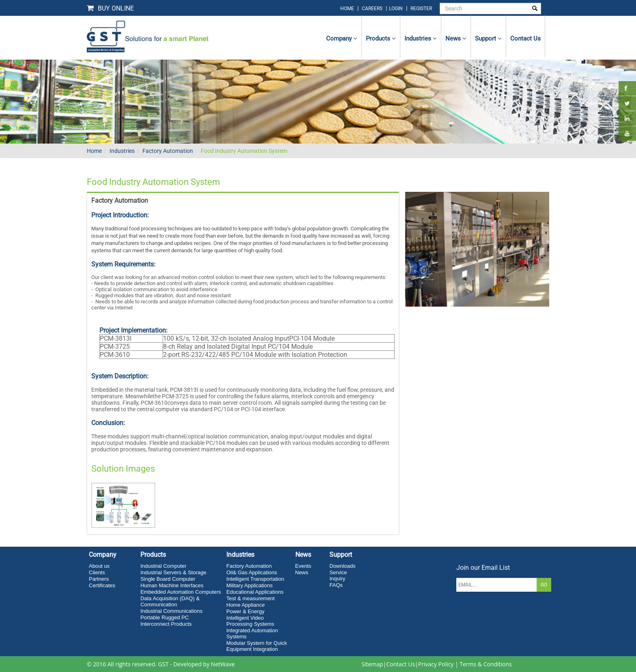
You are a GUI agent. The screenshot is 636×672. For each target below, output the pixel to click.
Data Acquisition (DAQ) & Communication (170, 601)
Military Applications (249, 585)
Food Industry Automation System (244, 151)
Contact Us (401, 664)
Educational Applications (255, 592)
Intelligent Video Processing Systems (250, 621)
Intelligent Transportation (255, 579)
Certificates (102, 585)
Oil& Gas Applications (252, 572)
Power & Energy (245, 611)
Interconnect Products (166, 624)
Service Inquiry (338, 575)
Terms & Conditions (486, 664)
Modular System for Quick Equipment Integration (257, 646)
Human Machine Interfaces (172, 585)
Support (488, 39)
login (396, 9)
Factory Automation (168, 151)
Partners (99, 579)
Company (342, 39)
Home (94, 151)
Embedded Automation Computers (181, 592)
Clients (97, 572)
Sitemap (372, 664)
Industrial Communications (171, 611)
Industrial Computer (163, 566)
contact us (525, 39)
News (456, 39)
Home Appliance (246, 605)
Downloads (342, 566)
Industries (421, 39)
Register (421, 9)
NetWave (223, 664)
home (347, 9)
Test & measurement (250, 598)
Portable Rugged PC (164, 617)
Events (303, 566)
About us (99, 566)
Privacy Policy (436, 664)
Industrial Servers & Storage (173, 572)
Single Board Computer (168, 579)
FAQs (336, 585)
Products (381, 39)
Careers (372, 9)
